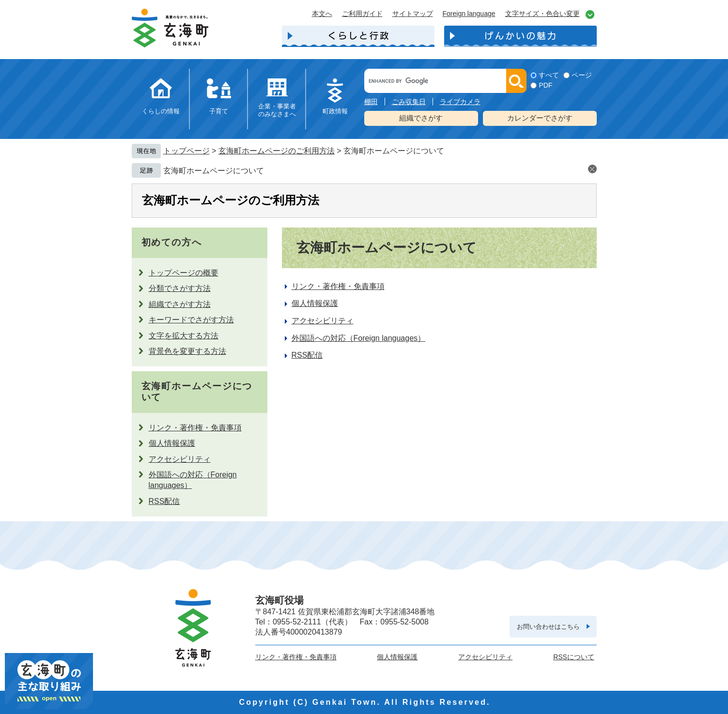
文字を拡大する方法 (184, 336)
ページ (582, 75)
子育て (219, 111)
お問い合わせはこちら (548, 627)
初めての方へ (172, 242)
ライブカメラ (460, 102)
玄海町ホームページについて (214, 171)
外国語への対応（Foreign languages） (359, 338)
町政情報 (335, 111)
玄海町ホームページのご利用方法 (277, 151)
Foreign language (469, 14)
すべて (549, 75)
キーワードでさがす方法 (191, 320)
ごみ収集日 (409, 102)
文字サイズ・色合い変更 (542, 14)
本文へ (322, 14)
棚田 (371, 102)
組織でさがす (421, 118)
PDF (545, 85)
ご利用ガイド (362, 14)
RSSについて (574, 657)
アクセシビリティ (180, 459)
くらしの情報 (161, 111)
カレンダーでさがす (540, 118)
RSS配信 (164, 501)
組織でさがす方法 (180, 304)
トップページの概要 (184, 273)
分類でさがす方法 (180, 288)
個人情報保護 (172, 443)
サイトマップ (413, 14)
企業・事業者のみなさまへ (277, 110)
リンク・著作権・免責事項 (195, 428)
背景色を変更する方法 (187, 351)
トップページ (186, 151)
